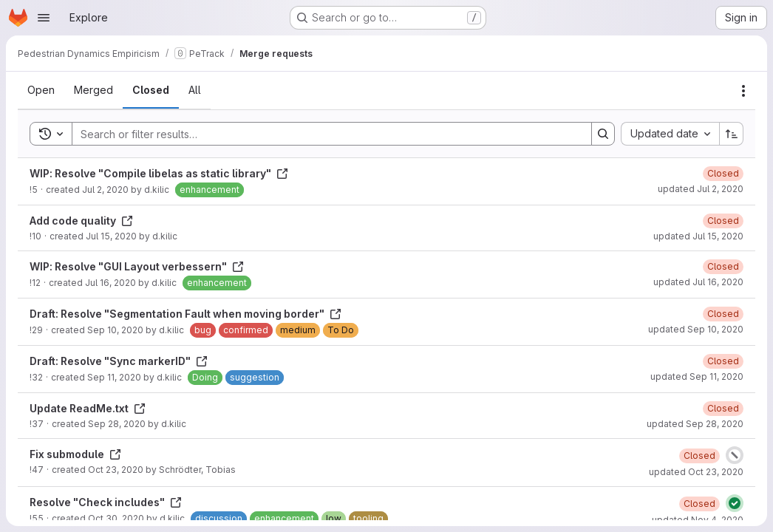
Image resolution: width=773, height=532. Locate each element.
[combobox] (670, 134)
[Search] (324, 134)
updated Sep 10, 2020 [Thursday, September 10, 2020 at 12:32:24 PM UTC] (696, 329)
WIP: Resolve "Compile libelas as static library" (159, 173)
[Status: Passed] (735, 503)
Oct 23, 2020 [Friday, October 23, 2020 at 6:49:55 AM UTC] (116, 470)
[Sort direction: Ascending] (732, 134)
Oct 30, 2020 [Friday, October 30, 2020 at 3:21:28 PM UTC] (116, 518)
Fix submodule (75, 454)
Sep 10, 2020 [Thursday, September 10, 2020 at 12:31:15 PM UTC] (115, 330)
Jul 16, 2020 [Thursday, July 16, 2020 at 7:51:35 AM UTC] (110, 283)
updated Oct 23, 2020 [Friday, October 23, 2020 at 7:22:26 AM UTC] (696, 472)
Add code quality (81, 221)
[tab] (41, 90)
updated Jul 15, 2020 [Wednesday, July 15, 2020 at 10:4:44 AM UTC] (698, 236)
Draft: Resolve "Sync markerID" (119, 361)
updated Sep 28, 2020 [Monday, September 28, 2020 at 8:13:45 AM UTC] (695, 424)
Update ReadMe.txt (88, 408)
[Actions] (743, 91)
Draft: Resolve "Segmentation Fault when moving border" (185, 314)
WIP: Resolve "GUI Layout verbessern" (137, 266)
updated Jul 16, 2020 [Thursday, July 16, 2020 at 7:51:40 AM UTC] (698, 282)
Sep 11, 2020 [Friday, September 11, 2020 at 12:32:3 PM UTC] (114, 377)
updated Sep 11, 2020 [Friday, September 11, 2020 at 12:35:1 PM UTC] (697, 376)
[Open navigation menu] (44, 18)
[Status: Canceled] (735, 455)
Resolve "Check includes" (106, 502)
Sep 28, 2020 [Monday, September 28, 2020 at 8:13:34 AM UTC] (117, 424)
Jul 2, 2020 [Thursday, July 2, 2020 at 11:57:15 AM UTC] (105, 190)
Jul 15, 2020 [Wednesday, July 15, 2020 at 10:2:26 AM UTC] (111, 236)
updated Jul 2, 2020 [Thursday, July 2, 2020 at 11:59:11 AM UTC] (701, 189)
